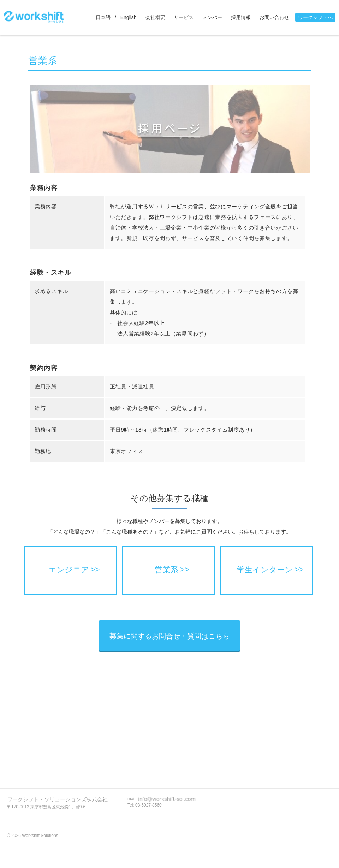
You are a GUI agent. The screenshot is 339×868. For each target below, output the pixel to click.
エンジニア (69, 570)
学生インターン (265, 570)
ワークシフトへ (315, 17)
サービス (184, 17)
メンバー (212, 17)
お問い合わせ (274, 17)
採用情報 (241, 17)
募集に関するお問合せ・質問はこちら (169, 636)
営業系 (167, 570)
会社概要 (155, 17)
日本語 (103, 17)
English (129, 17)
